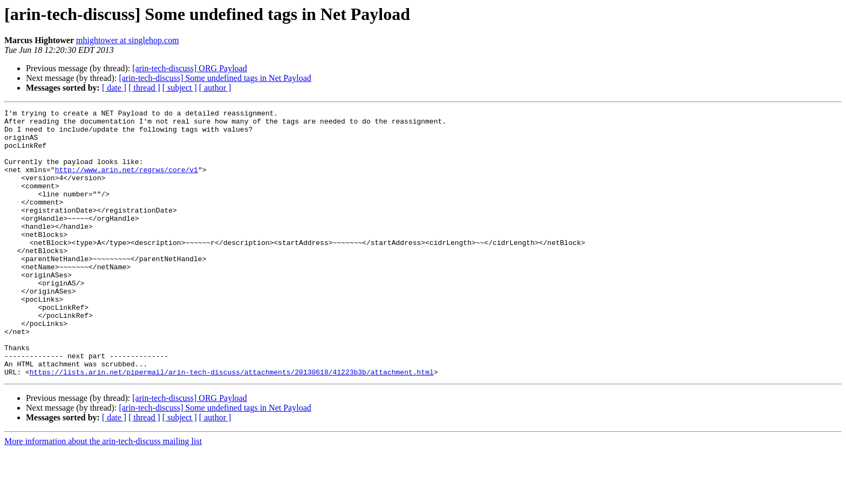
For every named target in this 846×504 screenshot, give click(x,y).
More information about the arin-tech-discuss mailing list (103, 495)
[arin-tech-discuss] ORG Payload (189, 68)
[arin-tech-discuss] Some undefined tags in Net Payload (215, 78)
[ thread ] (144, 88)
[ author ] (215, 88)
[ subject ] (180, 88)
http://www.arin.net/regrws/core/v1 (127, 182)
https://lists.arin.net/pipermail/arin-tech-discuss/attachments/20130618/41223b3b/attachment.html (232, 425)
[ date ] (114, 88)
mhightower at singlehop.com (128, 40)
